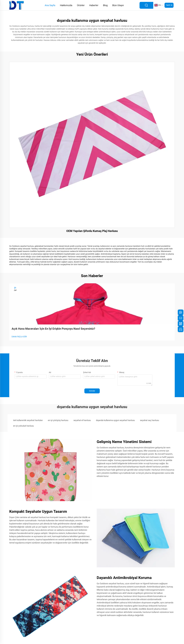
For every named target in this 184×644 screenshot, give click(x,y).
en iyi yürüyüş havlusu (58, 420)
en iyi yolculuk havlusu (23, 426)
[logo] (17, 5)
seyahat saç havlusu (149, 420)
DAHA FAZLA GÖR (19, 337)
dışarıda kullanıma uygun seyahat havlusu (115, 420)
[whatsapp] (181, 312)
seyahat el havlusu (82, 420)
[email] (181, 318)
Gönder (92, 391)
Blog (105, 5)
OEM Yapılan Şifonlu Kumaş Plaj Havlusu (92, 231)
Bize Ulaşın (118, 5)
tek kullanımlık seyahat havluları (28, 420)
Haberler (94, 5)
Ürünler (81, 5)
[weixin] (181, 324)
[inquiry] (181, 329)
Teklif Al (169, 5)
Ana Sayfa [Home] (50, 5)
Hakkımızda (66, 5)
